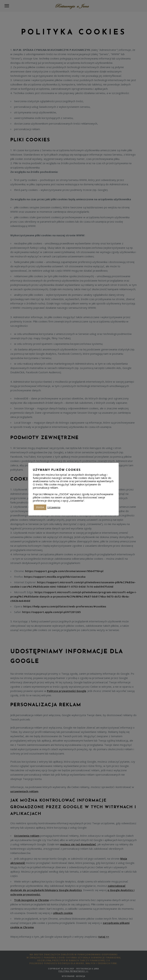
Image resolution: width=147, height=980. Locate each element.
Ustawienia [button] (54, 507)
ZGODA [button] (40, 507)
